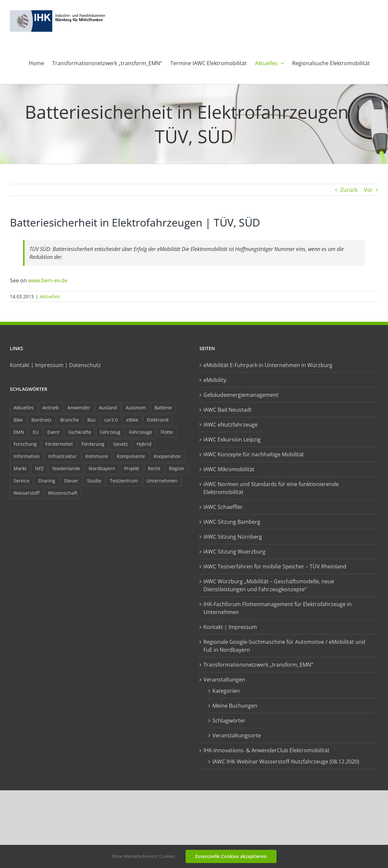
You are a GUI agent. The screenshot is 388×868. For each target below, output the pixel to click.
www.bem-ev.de (48, 280)
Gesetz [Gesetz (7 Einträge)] (121, 444)
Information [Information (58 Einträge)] (27, 456)
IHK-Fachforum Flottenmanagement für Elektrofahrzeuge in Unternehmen (278, 608)
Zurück (349, 190)
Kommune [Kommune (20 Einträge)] (97, 456)
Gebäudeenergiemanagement (241, 395)
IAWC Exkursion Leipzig (232, 439)
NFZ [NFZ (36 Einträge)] (39, 468)
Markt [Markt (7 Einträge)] (20, 468)
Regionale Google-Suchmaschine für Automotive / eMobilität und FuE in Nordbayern (284, 646)
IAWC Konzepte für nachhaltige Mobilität (254, 454)
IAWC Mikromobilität (229, 469)
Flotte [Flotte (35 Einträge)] (167, 432)
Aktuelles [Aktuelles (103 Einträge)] (24, 408)
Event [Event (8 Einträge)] (53, 432)
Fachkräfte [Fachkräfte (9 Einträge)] (80, 432)
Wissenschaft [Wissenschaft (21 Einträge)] (63, 493)
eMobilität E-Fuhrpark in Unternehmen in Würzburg (268, 365)
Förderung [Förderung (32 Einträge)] (93, 444)
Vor (368, 190)
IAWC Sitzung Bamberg (232, 522)
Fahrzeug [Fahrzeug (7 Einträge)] (110, 432)
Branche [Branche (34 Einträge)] (69, 420)
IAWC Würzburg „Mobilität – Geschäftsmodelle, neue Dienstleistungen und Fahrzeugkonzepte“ (269, 585)
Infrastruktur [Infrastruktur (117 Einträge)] (63, 456)
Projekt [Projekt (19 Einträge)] (132, 468)
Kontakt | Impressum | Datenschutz (55, 365)
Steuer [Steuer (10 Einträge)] (71, 481)
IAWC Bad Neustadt (228, 410)
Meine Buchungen (235, 706)
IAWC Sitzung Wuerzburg (235, 552)
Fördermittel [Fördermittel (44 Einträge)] (59, 444)
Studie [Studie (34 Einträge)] (94, 481)
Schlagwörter (229, 721)
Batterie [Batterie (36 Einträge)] (163, 408)
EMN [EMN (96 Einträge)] (19, 432)
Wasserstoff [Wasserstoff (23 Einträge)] (26, 493)
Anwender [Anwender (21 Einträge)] (79, 408)
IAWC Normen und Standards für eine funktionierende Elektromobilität (271, 488)
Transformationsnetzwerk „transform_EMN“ (258, 665)
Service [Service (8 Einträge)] (22, 481)
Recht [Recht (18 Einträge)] (154, 468)
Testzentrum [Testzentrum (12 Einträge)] (124, 481)
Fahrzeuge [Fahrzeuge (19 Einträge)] (141, 432)
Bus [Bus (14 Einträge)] (91, 420)
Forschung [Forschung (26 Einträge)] (25, 444)
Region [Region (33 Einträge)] (177, 468)
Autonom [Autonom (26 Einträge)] (136, 408)
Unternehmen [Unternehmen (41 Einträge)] (162, 481)
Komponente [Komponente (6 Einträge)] (131, 456)
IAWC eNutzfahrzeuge (231, 425)
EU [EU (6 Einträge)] (36, 432)
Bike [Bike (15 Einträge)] (18, 420)
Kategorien (226, 691)
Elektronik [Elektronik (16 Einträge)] (158, 420)
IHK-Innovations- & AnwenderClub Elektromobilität (266, 750)
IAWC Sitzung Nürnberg (233, 537)
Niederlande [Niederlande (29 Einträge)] (66, 468)
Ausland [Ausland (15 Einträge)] (108, 408)
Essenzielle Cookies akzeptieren (231, 856)
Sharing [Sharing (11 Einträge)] (47, 481)
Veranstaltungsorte (237, 735)
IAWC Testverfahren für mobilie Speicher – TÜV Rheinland (275, 566)
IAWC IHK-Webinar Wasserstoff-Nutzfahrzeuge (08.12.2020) (286, 762)
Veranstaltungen (224, 680)
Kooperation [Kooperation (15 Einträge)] (167, 456)
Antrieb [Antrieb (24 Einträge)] (51, 408)
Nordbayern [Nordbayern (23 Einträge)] (102, 468)
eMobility (215, 380)
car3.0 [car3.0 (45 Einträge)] (111, 420)
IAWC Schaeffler (223, 507)
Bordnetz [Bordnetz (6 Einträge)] (42, 420)
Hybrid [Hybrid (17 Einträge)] (144, 444)
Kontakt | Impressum (230, 627)
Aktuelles (50, 296)
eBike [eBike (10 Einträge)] (132, 420)
